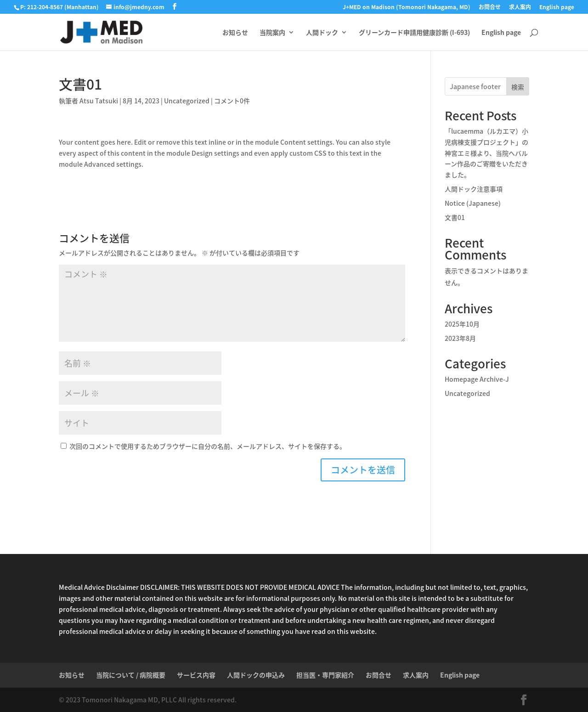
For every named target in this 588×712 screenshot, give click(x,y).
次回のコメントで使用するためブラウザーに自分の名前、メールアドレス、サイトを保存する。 (208, 446)
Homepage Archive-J (477, 379)
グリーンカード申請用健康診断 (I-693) (414, 33)
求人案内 (520, 8)
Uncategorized (187, 101)
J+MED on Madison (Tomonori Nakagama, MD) (407, 8)
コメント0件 (232, 101)
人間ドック (322, 33)
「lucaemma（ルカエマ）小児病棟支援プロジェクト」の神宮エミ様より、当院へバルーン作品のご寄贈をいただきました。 (486, 153)
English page (557, 8)
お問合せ (490, 8)
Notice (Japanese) (473, 203)
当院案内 (272, 33)
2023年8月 (460, 338)
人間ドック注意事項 (474, 189)
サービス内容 (196, 675)
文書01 (455, 217)
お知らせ (235, 33)
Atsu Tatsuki (99, 101)
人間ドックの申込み (256, 675)
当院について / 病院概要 (131, 675)
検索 (518, 87)
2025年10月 (462, 324)
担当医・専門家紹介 (325, 675)
